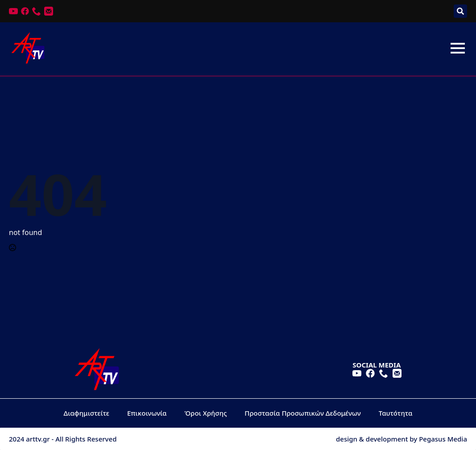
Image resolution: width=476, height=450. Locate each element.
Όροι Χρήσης (206, 413)
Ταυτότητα (396, 413)
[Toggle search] (460, 11)
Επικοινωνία (147, 413)
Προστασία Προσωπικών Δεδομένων (302, 413)
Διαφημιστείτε (87, 413)
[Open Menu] (458, 48)
